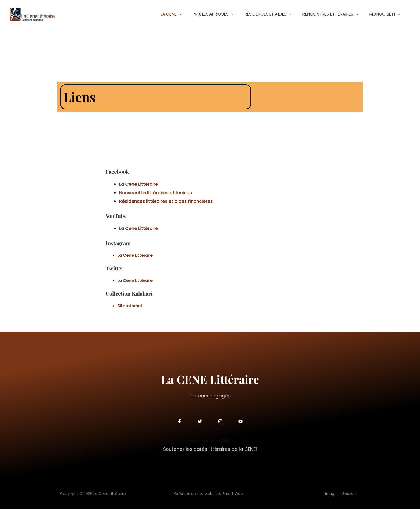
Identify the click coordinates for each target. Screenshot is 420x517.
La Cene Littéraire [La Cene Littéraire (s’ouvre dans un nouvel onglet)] (139, 192)
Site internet (130, 313)
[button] (203, 18)
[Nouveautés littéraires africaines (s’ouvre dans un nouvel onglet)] (157, 200)
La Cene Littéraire (135, 263)
